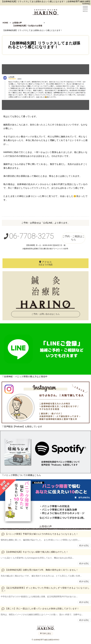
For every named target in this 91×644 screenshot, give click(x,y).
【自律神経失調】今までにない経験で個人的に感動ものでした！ (37, 552)
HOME (5, 23)
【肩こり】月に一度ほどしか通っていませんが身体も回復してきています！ (42, 609)
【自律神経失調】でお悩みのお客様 (27, 26)
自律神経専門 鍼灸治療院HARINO (46, 640)
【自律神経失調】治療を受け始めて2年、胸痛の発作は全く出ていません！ (42, 570)
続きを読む (84, 545)
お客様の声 (46, 526)
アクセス (45, 263)
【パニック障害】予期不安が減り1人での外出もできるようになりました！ (42, 534)
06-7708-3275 (28, 236)
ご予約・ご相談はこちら (73, 238)
